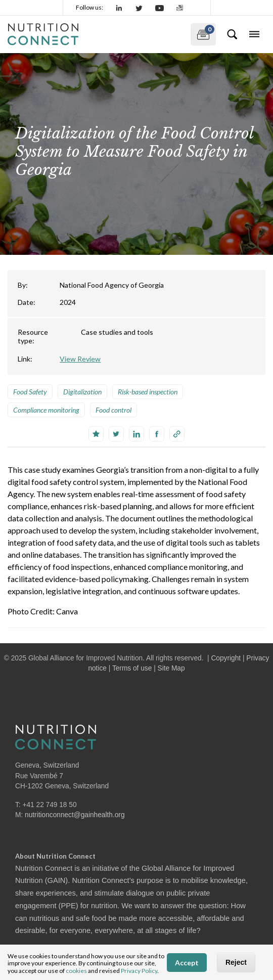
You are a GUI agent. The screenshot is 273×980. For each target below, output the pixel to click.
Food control (113, 410)
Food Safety (30, 392)
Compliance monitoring (46, 410)
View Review (80, 359)
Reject (236, 962)
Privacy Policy (139, 971)
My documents (202, 32)
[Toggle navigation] (254, 34)
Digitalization (82, 392)
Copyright (226, 658)
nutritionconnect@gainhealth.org (75, 815)
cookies (76, 971)
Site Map (171, 668)
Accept (187, 963)
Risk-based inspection (148, 392)
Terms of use (132, 668)
